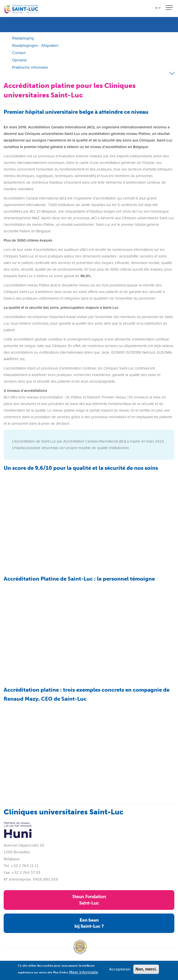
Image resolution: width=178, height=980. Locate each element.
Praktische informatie (30, 67)
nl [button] (158, 8)
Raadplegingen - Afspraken (35, 45)
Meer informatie (84, 972)
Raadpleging (23, 38)
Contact (19, 53)
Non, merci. (146, 969)
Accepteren (120, 969)
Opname (20, 60)
